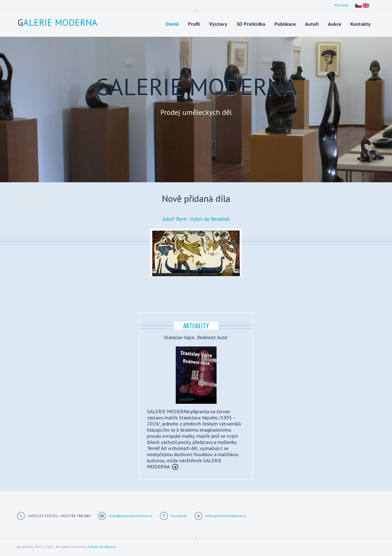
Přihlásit (341, 5)
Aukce (335, 24)
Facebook (179, 516)
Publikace (285, 24)
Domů (172, 24)
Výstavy (218, 24)
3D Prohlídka (251, 24)
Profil (194, 24)
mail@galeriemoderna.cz (130, 516)
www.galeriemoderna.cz (226, 516)
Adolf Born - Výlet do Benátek (196, 219)
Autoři (312, 24)
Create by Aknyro (102, 547)
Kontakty (360, 24)
